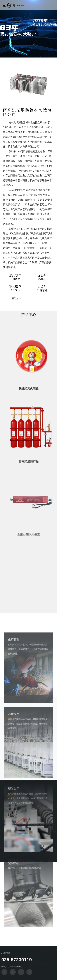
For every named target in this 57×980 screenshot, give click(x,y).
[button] (29, 51)
